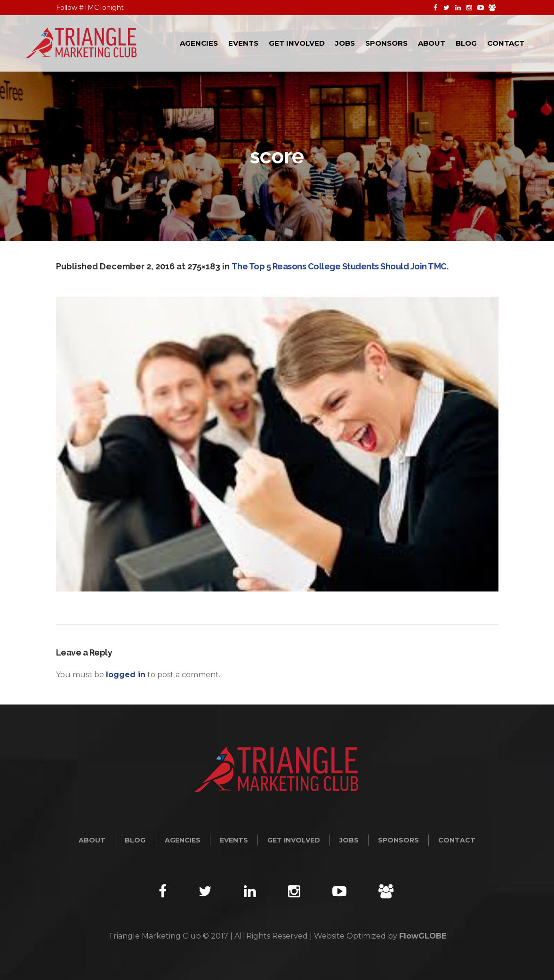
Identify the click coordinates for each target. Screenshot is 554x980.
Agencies (183, 840)
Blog (135, 840)
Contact (457, 840)
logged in (126, 675)
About (92, 840)
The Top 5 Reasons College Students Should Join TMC (339, 266)
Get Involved (294, 840)
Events (234, 840)
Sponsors (398, 840)
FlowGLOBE (423, 936)
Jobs (349, 840)
